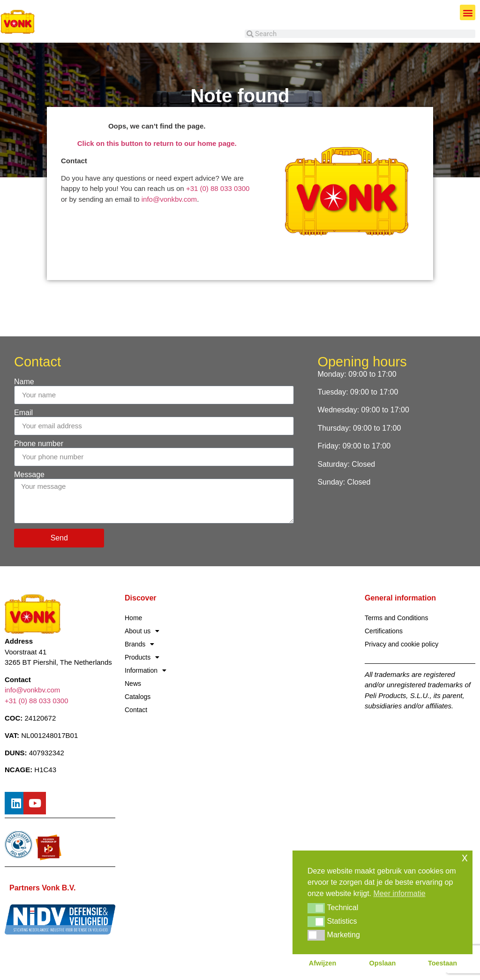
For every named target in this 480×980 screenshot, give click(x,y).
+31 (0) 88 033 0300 (218, 188)
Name (24, 382)
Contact (136, 710)
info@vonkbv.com (169, 199)
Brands (139, 644)
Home (133, 618)
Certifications (384, 631)
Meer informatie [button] (400, 893)
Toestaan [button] (442, 963)
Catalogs (138, 697)
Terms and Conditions (396, 618)
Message (29, 475)
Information (146, 670)
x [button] (465, 857)
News (133, 684)
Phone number (39, 444)
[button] (468, 12)
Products (142, 657)
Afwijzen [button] (322, 963)
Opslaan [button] (383, 963)
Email (23, 413)
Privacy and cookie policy (401, 644)
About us (142, 631)
